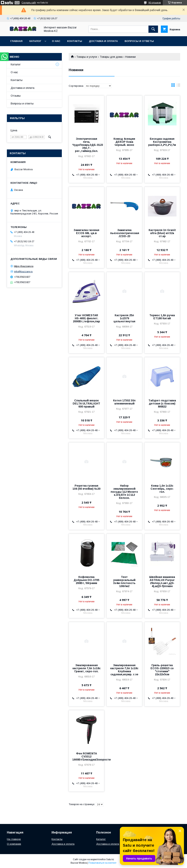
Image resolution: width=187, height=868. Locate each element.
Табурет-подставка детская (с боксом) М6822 (162, 404)
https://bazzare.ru (24, 266)
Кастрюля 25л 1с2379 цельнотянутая (124, 318)
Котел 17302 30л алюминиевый (124, 402)
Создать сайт (29, 3)
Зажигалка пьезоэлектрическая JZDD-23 (124, 233)
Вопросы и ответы (139, 41)
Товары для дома (111, 57)
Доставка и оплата (103, 41)
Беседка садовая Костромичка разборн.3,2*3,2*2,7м (162, 142)
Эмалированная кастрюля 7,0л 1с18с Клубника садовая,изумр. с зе (124, 670)
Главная (16, 41)
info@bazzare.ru (23, 272)
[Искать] (153, 29)
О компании (14, 844)
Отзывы (16, 96)
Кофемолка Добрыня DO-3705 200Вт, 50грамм (86, 580)
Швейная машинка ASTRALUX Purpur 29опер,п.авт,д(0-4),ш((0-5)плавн (162, 582)
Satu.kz (110, 859)
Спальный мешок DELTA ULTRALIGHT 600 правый (86, 404)
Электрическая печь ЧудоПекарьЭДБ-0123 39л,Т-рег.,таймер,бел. (86, 145)
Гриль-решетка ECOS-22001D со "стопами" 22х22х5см (162, 670)
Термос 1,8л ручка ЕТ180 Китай (162, 317)
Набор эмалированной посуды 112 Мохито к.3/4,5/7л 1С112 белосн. (124, 492)
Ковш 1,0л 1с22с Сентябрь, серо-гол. (162, 489)
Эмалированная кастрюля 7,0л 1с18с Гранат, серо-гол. (87, 668)
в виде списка (178, 86)
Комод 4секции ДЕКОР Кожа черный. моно (124, 142)
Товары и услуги (87, 57)
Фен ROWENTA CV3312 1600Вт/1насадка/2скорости (86, 756)
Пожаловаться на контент (102, 863)
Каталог (35, 41)
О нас (56, 41)
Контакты (75, 41)
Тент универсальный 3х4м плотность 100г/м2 (124, 582)
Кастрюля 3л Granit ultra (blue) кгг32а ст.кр (162, 233)
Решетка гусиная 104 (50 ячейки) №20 (86, 487)
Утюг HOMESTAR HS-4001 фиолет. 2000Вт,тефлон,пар (86, 318)
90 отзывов (155, 3)
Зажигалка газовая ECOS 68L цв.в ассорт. (86, 233)
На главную (14, 839)
